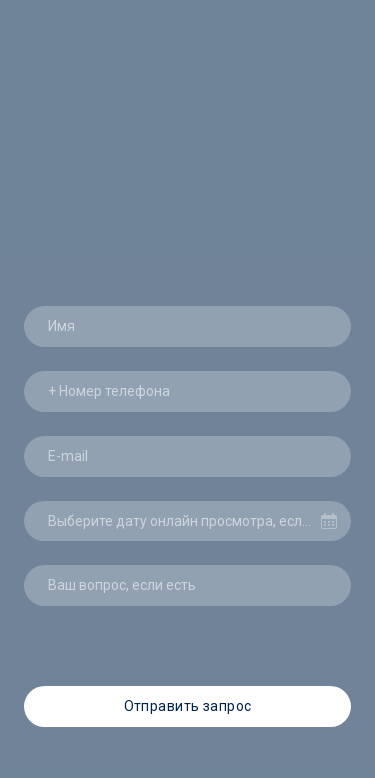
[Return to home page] (187, 90)
